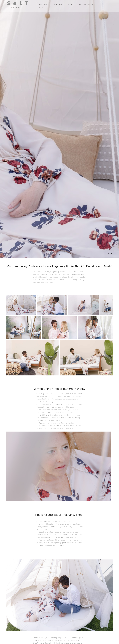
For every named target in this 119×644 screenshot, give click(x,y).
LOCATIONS (57, 5)
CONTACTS (42, 7)
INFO (70, 5)
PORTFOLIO (42, 5)
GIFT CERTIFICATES (86, 5)
